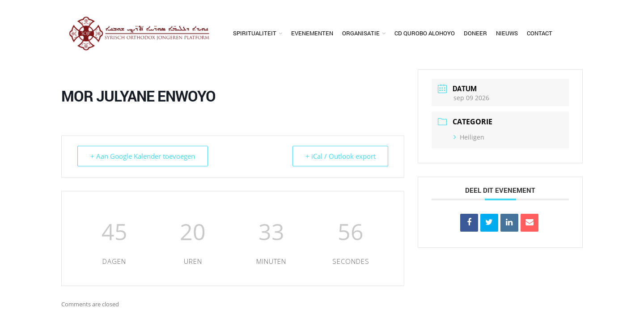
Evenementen (312, 33)
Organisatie (361, 33)
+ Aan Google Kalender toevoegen (143, 156)
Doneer (475, 33)
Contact (540, 33)
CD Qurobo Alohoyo (425, 33)
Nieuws (507, 33)
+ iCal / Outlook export (340, 156)
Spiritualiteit (255, 33)
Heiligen (469, 137)
